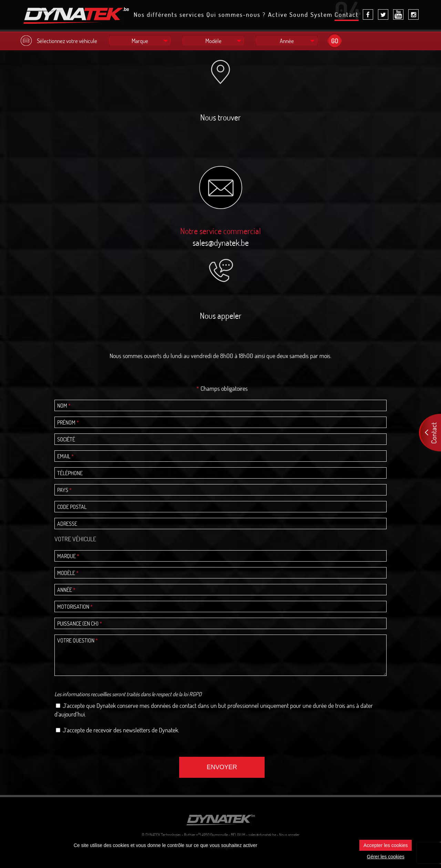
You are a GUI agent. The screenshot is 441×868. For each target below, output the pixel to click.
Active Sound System (300, 15)
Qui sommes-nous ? (236, 15)
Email (65, 456)
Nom (64, 406)
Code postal (72, 507)
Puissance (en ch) (80, 624)
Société (66, 439)
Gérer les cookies (386, 857)
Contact (347, 16)
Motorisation (75, 607)
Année (66, 590)
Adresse (67, 524)
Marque (68, 556)
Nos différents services (169, 15)
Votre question (78, 640)
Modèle (68, 573)
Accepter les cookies (386, 845)
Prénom (68, 422)
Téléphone (70, 473)
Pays (64, 490)
